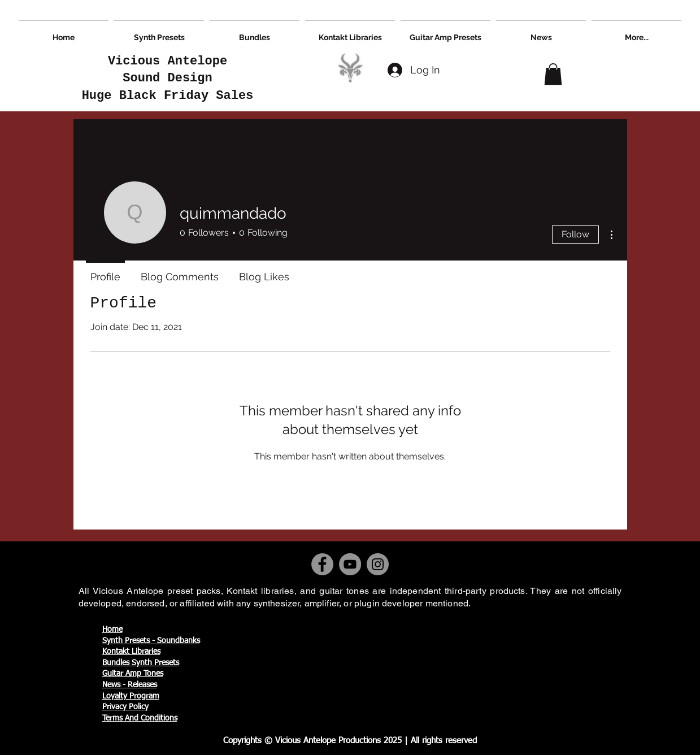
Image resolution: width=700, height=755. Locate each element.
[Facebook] (322, 564)
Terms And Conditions (140, 718)
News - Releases (130, 685)
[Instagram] (378, 564)
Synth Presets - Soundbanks (151, 641)
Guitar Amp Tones (133, 674)
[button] (553, 74)
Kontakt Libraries (131, 652)
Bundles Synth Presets (141, 663)
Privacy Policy (125, 707)
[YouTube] (350, 564)
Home (112, 630)
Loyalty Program (131, 696)
